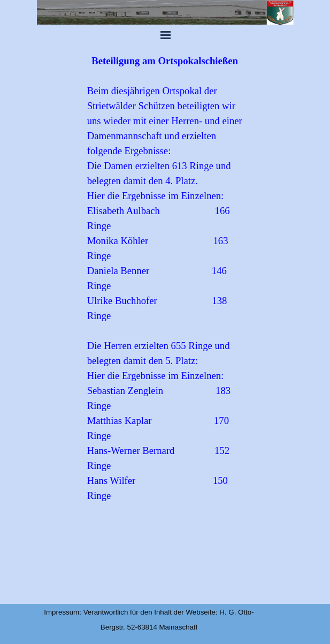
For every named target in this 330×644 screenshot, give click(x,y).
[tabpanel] (165, 323)
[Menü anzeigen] (166, 35)
